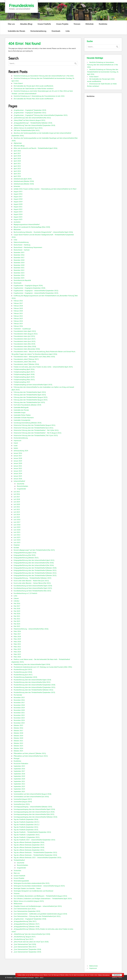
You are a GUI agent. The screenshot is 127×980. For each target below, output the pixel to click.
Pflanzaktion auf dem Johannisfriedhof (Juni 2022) (31, 756)
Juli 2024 (17, 514)
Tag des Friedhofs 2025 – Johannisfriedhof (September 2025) (34, 840)
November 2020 (19, 710)
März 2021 (17, 644)
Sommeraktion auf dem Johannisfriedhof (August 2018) (32, 794)
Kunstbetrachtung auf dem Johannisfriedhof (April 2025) (33, 588)
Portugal (17, 758)
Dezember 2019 (19, 263)
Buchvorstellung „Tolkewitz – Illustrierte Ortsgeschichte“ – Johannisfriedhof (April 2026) (43, 232)
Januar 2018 (18, 458)
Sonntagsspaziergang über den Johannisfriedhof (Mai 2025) (34, 814)
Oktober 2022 (18, 743)
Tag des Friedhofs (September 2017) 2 (27, 825)
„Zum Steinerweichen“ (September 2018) (27, 949)
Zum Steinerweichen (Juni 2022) (25, 909)
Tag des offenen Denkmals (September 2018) (29, 847)
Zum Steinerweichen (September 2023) (27, 911)
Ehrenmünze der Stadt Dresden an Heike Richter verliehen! (34, 88)
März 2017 (17, 634)
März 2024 (17, 652)
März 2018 (17, 636)
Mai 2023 (17, 621)
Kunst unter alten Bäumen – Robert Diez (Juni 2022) (31, 581)
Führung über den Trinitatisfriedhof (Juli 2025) (29, 402)
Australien (17, 222)
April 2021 (17, 163)
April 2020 (17, 161)
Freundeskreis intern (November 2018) (27, 349)
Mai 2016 (17, 603)
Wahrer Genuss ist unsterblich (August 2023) (29, 901)
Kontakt (16, 547)
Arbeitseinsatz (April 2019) (23, 179)
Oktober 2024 (18, 748)
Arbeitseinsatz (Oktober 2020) (24, 184)
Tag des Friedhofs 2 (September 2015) (27, 837)
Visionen (77, 24)
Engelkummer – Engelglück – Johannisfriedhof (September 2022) (36, 291)
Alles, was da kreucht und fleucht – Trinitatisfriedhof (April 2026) (35, 148)
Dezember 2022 (19, 270)
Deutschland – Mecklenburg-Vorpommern (28, 247)
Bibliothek (89, 24)
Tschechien (17, 870)
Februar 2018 (18, 306)
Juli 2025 (17, 517)
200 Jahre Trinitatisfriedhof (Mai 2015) (27, 130)
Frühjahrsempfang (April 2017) (24, 372)
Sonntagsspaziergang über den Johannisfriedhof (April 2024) (34, 809)
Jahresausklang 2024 (21, 451)
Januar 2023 (18, 471)
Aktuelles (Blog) (26, 24)
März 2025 (17, 654)
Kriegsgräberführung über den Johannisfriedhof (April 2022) (34, 560)
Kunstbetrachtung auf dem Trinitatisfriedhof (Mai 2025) (32, 591)
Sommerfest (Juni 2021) (22, 804)
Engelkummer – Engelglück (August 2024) (28, 285)
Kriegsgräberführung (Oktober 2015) (26, 558)
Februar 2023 (18, 318)
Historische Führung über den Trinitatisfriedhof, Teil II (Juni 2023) (36, 435)
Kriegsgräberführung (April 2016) (25, 553)
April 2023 (17, 168)
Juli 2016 (17, 494)
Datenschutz (93, 966)
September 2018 (19, 774)
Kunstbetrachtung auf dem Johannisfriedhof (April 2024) (33, 586)
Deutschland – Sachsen (22, 250)
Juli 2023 (17, 512)
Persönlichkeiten (22, 486)
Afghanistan (18, 143)
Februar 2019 (18, 308)
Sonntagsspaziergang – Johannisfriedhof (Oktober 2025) (33, 807)
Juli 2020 (17, 504)
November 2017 (19, 702)
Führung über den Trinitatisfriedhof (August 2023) (31, 397)
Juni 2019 (17, 527)
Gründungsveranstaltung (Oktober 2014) (27, 423)
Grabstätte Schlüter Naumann (24, 418)
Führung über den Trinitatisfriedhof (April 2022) (30, 392)
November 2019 (19, 708)
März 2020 (17, 642)
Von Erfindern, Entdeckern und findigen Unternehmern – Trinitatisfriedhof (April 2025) (43, 898)
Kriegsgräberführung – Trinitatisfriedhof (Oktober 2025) (32, 578)
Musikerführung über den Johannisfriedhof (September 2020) (34, 685)
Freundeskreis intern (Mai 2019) (24, 344)
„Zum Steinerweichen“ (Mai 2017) (25, 947)
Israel (16, 446)
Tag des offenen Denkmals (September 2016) (29, 842)
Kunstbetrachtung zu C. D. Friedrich (25, 593)
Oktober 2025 (18, 751)
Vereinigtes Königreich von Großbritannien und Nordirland (33, 891)
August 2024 (18, 214)
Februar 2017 (18, 303)
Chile (15, 240)
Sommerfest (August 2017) (23, 799)
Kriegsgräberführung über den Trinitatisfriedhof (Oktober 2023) (35, 575)
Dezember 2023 (19, 273)
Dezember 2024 (19, 275)
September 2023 (19, 786)
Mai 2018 (17, 608)
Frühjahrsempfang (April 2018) (24, 374)
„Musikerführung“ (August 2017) (25, 937)
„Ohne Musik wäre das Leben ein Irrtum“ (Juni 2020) (31, 942)
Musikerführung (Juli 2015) (23, 669)
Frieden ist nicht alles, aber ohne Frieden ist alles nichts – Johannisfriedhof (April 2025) (43, 367)
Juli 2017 (17, 497)
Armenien (17, 186)
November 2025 (19, 723)
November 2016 (19, 700)
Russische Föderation (21, 763)
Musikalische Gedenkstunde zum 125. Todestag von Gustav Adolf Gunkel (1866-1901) (43, 667)
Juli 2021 (17, 507)
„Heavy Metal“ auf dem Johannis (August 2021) (29, 120)
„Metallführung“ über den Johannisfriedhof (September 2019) (34, 125)
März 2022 (17, 647)
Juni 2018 (17, 525)
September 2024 (19, 789)
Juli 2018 (17, 499)
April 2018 (17, 156)
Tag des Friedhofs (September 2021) (26, 827)
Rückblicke (103, 24)
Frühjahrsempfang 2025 (22, 382)
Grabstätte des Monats (16, 31)
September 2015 (19, 766)
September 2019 (19, 776)
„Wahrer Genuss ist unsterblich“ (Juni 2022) (28, 128)
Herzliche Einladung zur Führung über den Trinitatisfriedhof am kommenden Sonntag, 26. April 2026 (103, 72)
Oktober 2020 (18, 738)
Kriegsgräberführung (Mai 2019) (25, 555)
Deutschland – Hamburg (22, 245)
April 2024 (17, 171)
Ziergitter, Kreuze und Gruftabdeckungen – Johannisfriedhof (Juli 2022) (38, 906)
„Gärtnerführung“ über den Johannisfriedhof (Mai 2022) (32, 118)
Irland (16, 443)
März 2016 (17, 631)
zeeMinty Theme (117, 977)
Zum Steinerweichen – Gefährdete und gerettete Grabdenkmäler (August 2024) (40, 914)
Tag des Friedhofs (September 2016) (26, 819)
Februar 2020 (18, 311)
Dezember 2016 (19, 255)
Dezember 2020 (19, 265)
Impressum (17, 440)
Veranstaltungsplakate (21, 881)
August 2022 (18, 209)
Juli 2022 (17, 509)
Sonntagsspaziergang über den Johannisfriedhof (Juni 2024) (34, 812)
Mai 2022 (17, 619)
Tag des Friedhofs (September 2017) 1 (27, 822)
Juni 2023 (17, 537)
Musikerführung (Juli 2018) (23, 672)
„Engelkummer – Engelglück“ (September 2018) (30, 919)
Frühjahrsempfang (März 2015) (24, 379)
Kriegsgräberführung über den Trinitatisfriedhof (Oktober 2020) (35, 568)
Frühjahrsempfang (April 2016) (24, 369)
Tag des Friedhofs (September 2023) (26, 830)
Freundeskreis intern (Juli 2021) (24, 336)
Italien (16, 448)
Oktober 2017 (18, 730)
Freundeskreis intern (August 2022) (26, 334)
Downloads (56, 31)
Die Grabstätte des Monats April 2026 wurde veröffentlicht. (34, 86)
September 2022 (19, 784)
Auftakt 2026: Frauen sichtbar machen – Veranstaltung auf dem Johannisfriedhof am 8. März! (45, 189)
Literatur (17, 601)
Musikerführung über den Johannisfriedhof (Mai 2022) (32, 682)
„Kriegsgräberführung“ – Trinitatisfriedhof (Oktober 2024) (33, 123)
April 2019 (17, 158)
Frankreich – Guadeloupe (22, 329)
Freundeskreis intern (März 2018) (25, 346)
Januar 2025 (18, 476)
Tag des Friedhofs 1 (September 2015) (27, 835)
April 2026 (17, 176)
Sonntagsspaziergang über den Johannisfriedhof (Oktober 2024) (35, 817)
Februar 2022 (18, 316)
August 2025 (18, 217)
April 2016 (17, 151)
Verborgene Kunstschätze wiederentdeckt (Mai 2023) (32, 883)
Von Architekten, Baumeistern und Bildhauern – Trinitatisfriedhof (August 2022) (40, 896)
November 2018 (19, 705)
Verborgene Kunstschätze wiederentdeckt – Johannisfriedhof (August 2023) (39, 886)
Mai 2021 (17, 616)
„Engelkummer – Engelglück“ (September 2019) (30, 110)
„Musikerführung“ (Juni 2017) (23, 939)
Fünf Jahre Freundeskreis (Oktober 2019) (27, 405)
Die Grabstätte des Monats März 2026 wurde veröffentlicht (33, 99)
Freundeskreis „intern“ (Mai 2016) (25, 362)
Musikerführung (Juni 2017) (23, 675)
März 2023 (17, 649)
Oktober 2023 (18, 746)
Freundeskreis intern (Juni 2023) (25, 341)
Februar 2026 (18, 326)
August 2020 (18, 204)
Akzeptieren (117, 975)
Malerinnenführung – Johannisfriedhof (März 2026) (31, 629)
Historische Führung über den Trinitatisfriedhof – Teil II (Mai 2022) (36, 430)
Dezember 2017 (19, 257)
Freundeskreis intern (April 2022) (25, 331)
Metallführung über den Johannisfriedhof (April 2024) (32, 664)
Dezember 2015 (19, 252)
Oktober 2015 (18, 725)
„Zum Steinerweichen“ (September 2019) (27, 952)
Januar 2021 (18, 466)
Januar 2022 (18, 468)
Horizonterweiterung (38, 31)
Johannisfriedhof (19, 481)
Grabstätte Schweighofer (22, 420)
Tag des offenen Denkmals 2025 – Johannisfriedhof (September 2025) (37, 857)
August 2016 (18, 194)
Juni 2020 (17, 530)
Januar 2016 (18, 453)
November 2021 (19, 713)
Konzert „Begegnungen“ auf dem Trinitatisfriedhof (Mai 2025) (34, 550)
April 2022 (17, 166)
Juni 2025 (17, 542)
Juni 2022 (17, 535)
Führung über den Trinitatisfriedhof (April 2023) (30, 395)
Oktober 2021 (18, 741)
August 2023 (18, 212)
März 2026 (17, 657)
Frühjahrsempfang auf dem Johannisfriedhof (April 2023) (33, 385)
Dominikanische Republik (22, 280)
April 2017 (17, 153)
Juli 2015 (17, 492)
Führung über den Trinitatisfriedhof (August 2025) (31, 400)
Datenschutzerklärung (21, 242)
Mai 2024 (17, 624)
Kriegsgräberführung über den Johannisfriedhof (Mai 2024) (34, 565)
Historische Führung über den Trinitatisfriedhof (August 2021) (34, 425)
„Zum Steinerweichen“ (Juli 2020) (25, 944)
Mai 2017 (17, 606)
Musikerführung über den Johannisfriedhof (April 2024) (32, 680)
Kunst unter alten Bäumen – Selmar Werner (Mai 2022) (32, 583)
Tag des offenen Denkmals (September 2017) (29, 845)
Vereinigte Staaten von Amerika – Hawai (27, 888)
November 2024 (19, 720)
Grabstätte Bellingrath (21, 407)
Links (68, 31)
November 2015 (19, 697)
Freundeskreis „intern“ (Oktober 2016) (26, 364)
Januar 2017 (18, 456)
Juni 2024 (17, 540)
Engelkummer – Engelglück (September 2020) (29, 288)
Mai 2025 (17, 626)
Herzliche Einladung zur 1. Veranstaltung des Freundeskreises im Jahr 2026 (39, 96)
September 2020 (19, 779)
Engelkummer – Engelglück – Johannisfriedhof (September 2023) (36, 293)
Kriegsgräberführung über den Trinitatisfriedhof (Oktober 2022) (35, 573)
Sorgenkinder (21, 489)
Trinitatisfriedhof (19, 860)
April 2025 (17, 174)
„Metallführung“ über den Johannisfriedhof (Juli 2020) (32, 934)
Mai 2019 (17, 611)
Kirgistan (17, 545)
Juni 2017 (17, 522)
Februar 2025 (18, 323)
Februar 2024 (18, 321)
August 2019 (18, 202)
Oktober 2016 (18, 728)
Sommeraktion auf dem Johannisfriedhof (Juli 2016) (31, 797)
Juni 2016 (17, 519)
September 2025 (19, 791)
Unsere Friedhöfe (44, 24)
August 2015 (18, 191)
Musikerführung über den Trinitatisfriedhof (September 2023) (34, 692)
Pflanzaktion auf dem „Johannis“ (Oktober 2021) (30, 753)
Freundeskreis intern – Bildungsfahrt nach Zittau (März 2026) (34, 357)
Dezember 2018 (19, 260)
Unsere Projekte (62, 24)
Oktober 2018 (18, 733)
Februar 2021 (18, 313)
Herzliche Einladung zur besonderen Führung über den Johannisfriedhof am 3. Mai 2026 (44, 76)
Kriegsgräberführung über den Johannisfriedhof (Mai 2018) (34, 563)
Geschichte (21, 484)
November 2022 (19, 715)
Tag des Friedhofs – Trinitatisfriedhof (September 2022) (32, 832)
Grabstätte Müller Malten (22, 415)
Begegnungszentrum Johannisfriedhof (27, 224)
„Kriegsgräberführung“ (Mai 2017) (25, 921)
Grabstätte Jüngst (20, 412)
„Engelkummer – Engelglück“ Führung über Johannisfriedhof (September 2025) (41, 115)
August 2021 (18, 207)
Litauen (16, 598)
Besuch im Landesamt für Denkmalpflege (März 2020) (32, 227)
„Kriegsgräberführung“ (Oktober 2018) (26, 926)
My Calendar (18, 695)
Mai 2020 (17, 614)
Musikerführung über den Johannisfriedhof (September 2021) (34, 687)
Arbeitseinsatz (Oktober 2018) (24, 181)
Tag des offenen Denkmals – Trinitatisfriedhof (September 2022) (35, 852)
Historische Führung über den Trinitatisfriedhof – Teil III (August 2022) (37, 433)
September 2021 (19, 781)
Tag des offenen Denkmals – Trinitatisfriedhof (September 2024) (35, 855)
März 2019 (17, 639)
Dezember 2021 (19, 268)
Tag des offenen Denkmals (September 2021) (29, 850)
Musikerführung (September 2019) (25, 677)
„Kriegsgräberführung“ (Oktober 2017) (26, 924)
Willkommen (18, 904)
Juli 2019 (17, 502)
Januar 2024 (18, 473)
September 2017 (19, 771)
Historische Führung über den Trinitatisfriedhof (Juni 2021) (33, 428)
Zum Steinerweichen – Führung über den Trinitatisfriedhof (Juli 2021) (37, 916)
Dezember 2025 (19, 278)
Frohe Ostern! (18, 83)
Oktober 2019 (18, 736)
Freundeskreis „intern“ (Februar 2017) (26, 359)
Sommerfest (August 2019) (23, 802)
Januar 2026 (18, 479)
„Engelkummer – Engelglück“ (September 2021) (30, 113)
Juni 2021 (17, 532)
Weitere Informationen (104, 975)
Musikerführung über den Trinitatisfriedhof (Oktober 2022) (33, 690)
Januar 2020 (18, 463)
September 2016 (19, 769)
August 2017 (18, 196)
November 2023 (19, 718)
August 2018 (18, 199)
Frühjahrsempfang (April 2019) (24, 377)
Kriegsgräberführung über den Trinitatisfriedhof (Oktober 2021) (35, 570)
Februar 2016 (18, 301)
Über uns (11, 24)
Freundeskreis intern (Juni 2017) (25, 339)
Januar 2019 (18, 461)
